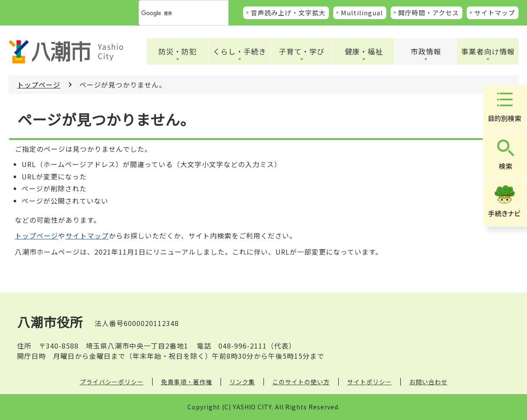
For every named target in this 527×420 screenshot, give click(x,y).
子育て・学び (302, 51)
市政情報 (426, 51)
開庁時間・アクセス (429, 13)
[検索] (173, 13)
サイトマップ (495, 13)
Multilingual (362, 13)
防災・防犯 (178, 51)
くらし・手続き (240, 51)
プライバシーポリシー (112, 382)
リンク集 (242, 382)
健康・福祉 (364, 51)
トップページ (39, 85)
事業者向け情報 (488, 51)
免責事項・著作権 (187, 382)
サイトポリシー (370, 382)
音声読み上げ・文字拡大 (288, 13)
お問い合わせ (428, 382)
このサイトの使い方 (301, 382)
